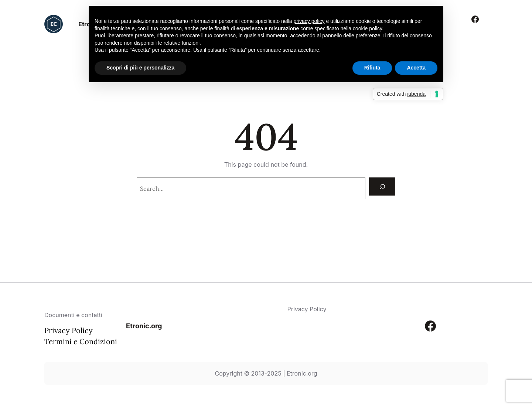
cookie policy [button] (367, 28)
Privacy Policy (69, 330)
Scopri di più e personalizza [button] (140, 68)
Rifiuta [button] (372, 68)
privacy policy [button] (309, 21)
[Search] (382, 186)
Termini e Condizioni (81, 341)
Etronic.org (144, 326)
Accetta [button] (416, 68)
